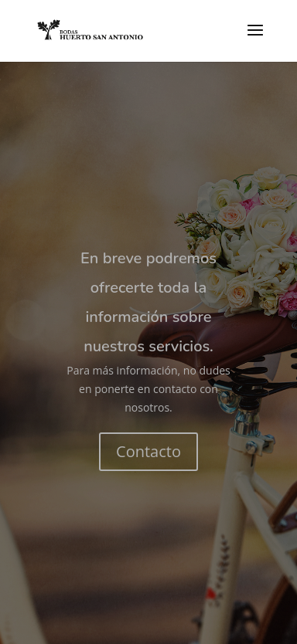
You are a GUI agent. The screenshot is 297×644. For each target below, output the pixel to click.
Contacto (148, 451)
